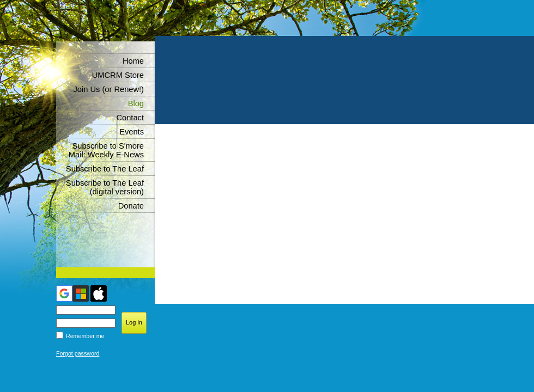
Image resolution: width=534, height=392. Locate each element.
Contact (130, 118)
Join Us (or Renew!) (108, 89)
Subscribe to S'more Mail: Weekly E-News (106, 150)
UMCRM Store (118, 75)
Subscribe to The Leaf (105, 169)
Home (133, 61)
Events (132, 132)
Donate (131, 206)
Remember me (85, 336)
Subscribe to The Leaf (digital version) (105, 187)
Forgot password (78, 353)
